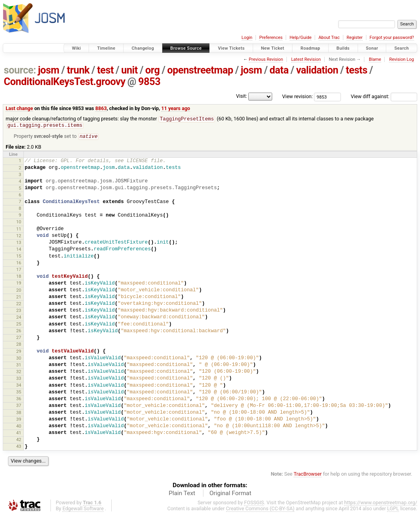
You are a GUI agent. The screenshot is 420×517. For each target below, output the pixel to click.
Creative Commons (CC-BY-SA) (260, 510)
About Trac (329, 38)
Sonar (372, 48)
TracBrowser (308, 475)
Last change (19, 108)
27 (19, 339)
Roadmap (310, 48)
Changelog (143, 48)
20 (19, 291)
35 (19, 393)
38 (19, 414)
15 (19, 257)
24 (19, 318)
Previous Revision (266, 59)
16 (19, 264)
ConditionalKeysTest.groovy (65, 82)
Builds (343, 48)
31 (19, 366)
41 (19, 434)
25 (19, 325)
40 (19, 427)
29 (19, 352)
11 (19, 230)
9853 (149, 82)
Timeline (106, 48)
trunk (78, 70)
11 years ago (176, 108)
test (105, 70)
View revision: (297, 96)
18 (19, 277)
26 (19, 332)
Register (354, 38)
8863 (101, 108)
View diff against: (384, 96)
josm (48, 70)
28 (19, 345)
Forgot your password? (392, 38)
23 (19, 312)
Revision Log (401, 59)
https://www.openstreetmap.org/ (381, 504)
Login (247, 38)
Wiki (76, 48)
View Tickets (231, 48)
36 (19, 400)
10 (19, 223)
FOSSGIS (254, 504)
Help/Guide (301, 38)
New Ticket (273, 48)
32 (19, 373)
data (279, 70)
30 (19, 359)
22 (19, 305)
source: (20, 70)
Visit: (242, 96)
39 (19, 420)
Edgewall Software (83, 510)
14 (19, 250)
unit (130, 70)
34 (19, 386)
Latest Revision (306, 59)
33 (19, 380)
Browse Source (186, 48)
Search (402, 48)
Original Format (230, 494)
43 (19, 447)
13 (19, 244)
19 (19, 284)
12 (19, 237)
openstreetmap (200, 70)
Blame (375, 59)
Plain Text (182, 494)
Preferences (271, 38)
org (153, 70)
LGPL (393, 510)
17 (19, 271)
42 (19, 441)
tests (356, 70)
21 (19, 298)
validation (317, 70)
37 (19, 407)
